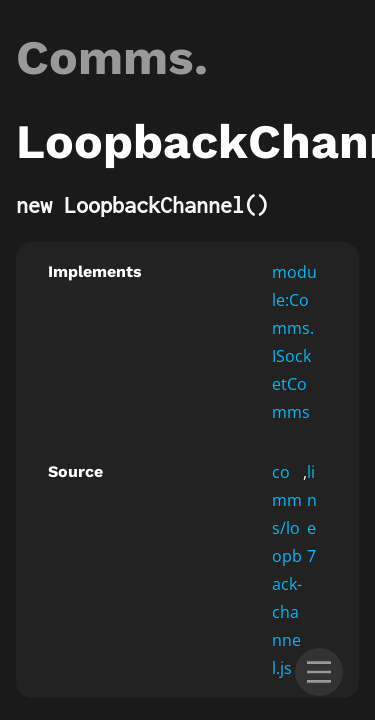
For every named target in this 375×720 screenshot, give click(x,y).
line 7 (312, 514)
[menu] (319, 672)
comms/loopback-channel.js (287, 570)
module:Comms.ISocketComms (294, 342)
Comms (105, 57)
